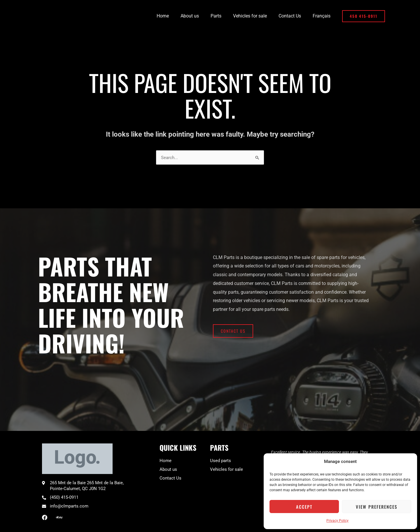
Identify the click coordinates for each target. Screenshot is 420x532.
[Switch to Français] (323, 16)
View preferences (377, 507)
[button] (364, 16)
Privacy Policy (337, 521)
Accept (304, 507)
